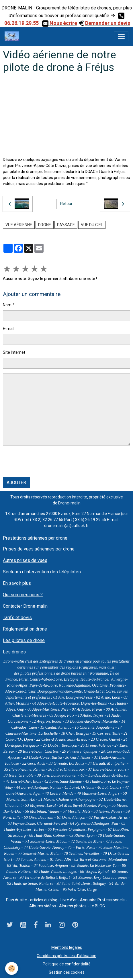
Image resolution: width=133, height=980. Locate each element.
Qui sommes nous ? (23, 595)
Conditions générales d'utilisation (66, 956)
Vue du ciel (92, 225)
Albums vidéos (43, 906)
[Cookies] (12, 968)
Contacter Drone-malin (25, 606)
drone (45, 225)
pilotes (26, 673)
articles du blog (44, 900)
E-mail (9, 329)
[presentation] (46, 462)
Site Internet (14, 352)
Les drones (14, 652)
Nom (7, 305)
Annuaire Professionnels (102, 900)
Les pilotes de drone (24, 640)
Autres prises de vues (25, 560)
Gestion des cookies (67, 972)
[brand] (13, 36)
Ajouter (16, 483)
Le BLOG (97, 906)
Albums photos (73, 906)
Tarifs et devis (17, 618)
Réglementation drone (25, 629)
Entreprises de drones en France (66, 661)
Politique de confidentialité (67, 964)
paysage (66, 225)
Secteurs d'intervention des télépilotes (42, 572)
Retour (66, 204)
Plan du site (16, 900)
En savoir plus (17, 583)
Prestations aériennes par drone (35, 538)
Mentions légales (67, 947)
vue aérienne (19, 225)
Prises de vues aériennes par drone (39, 549)
